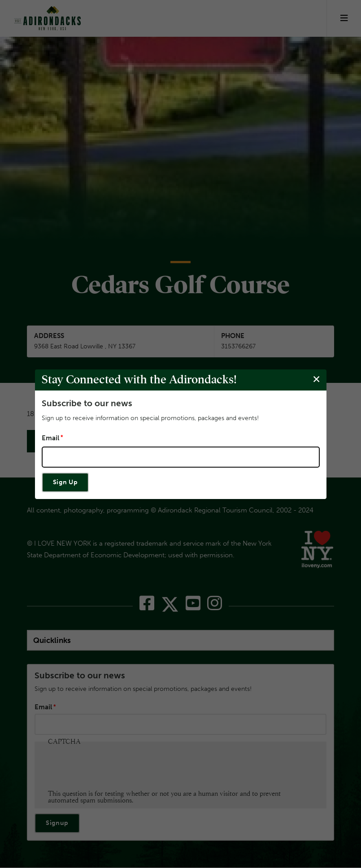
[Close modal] (316, 380)
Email (50, 438)
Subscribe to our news (87, 403)
